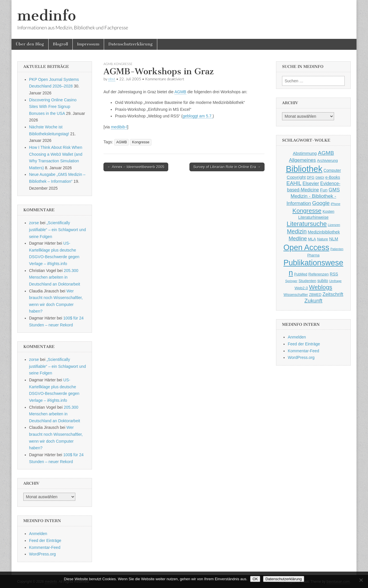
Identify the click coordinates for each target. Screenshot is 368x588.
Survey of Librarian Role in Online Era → (227, 167)
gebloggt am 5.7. (198, 116)
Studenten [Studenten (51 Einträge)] (307, 281)
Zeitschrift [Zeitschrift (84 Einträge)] (333, 294)
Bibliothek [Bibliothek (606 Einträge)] (304, 169)
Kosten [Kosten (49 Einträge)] (328, 211)
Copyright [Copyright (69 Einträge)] (296, 177)
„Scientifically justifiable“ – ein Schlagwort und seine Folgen (57, 230)
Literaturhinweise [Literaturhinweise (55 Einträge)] (313, 217)
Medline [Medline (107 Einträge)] (298, 239)
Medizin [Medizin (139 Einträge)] (297, 231)
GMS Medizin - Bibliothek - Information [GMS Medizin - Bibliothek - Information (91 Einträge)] (313, 196)
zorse (34, 223)
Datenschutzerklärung (131, 44)
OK (255, 579)
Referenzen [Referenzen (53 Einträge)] (319, 274)
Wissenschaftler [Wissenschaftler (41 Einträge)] (296, 295)
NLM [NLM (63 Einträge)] (334, 239)
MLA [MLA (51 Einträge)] (312, 239)
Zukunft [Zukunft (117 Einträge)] (313, 301)
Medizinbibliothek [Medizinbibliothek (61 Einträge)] (324, 232)
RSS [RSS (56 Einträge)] (334, 274)
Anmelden (38, 534)
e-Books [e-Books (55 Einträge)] (333, 177)
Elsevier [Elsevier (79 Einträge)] (311, 183)
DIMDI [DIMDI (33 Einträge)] (320, 178)
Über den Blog (30, 44)
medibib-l (119, 127)
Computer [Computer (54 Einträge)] (332, 171)
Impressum (88, 44)
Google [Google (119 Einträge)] (321, 203)
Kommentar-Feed (45, 547)
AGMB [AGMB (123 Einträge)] (326, 153)
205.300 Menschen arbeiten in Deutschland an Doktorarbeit (54, 277)
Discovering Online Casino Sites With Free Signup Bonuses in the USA (53, 107)
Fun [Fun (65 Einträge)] (324, 190)
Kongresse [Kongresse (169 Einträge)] (307, 211)
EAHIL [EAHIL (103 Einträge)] (294, 183)
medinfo (47, 15)
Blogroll (61, 44)
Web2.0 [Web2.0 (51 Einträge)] (301, 288)
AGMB (108, 64)
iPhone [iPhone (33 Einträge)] (335, 204)
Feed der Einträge (45, 541)
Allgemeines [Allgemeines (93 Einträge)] (302, 160)
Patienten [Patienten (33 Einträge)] (337, 249)
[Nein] (361, 580)
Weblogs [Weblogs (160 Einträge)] (321, 287)
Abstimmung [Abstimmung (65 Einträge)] (305, 153)
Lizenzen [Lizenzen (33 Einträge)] (334, 225)
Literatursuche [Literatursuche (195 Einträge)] (307, 224)
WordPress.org (42, 554)
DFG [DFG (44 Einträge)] (310, 178)
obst (112, 79)
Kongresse (123, 64)
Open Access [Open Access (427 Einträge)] (306, 247)
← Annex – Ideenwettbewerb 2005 (136, 167)
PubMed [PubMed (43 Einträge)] (301, 274)
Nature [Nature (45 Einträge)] (323, 239)
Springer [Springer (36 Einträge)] (291, 281)
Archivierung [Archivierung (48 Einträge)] (328, 160)
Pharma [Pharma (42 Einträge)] (314, 255)
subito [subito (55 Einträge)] (323, 281)
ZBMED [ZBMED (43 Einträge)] (315, 295)
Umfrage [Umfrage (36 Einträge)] (335, 281)
